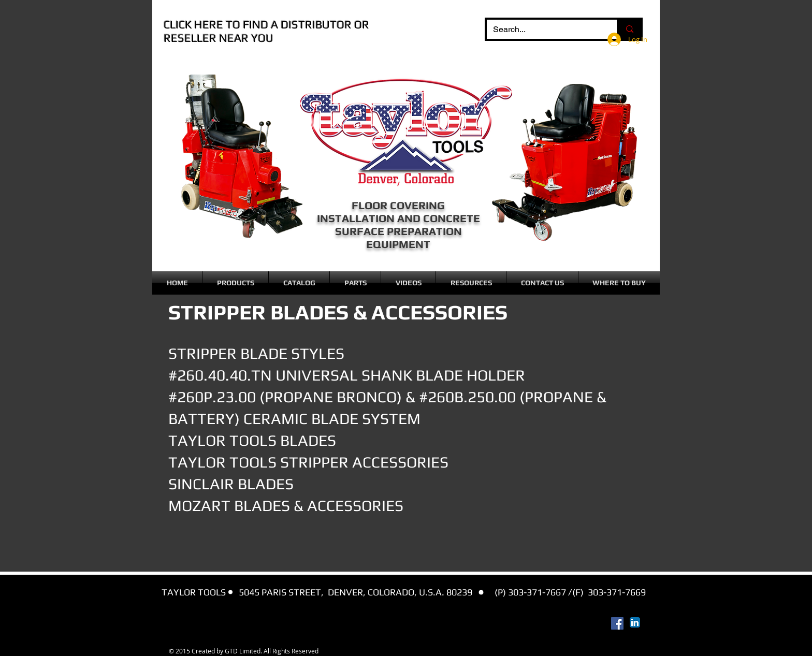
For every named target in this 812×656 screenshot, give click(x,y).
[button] (235, 283)
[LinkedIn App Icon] (635, 622)
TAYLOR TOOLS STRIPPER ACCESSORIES (308, 462)
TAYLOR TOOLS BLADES (252, 440)
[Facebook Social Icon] (617, 623)
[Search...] (544, 30)
